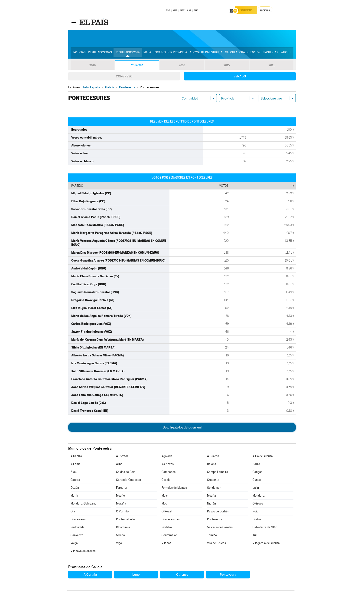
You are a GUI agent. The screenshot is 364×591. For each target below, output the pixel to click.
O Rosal (167, 512)
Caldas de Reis (126, 473)
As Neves (168, 465)
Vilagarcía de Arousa (266, 544)
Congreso (124, 77)
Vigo (119, 544)
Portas (257, 520)
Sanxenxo (77, 536)
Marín (74, 496)
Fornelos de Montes (174, 488)
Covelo (166, 480)
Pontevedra (215, 520)
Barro (256, 465)
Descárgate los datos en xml (182, 428)
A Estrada (122, 457)
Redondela (78, 528)
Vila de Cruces (216, 544)
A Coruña (90, 575)
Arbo (119, 465)
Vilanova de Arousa (83, 552)
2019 (92, 66)
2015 (227, 66)
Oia (73, 512)
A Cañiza (76, 457)
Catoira (75, 480)
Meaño (120, 496)
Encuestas (270, 54)
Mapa (147, 54)
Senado (240, 77)
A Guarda (213, 457)
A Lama (76, 465)
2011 (271, 66)
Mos (164, 504)
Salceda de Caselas (220, 528)
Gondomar (214, 488)
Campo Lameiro (218, 473)
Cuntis (257, 480)
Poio (255, 512)
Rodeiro (167, 528)
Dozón (75, 488)
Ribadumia (123, 528)
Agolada (167, 457)
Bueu (74, 473)
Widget (286, 54)
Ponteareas (78, 520)
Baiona (212, 465)
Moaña (211, 496)
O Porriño (122, 512)
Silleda (120, 536)
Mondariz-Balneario (83, 504)
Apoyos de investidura (206, 54)
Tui (255, 536)
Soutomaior (169, 536)
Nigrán (211, 504)
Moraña (121, 504)
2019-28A (137, 66)
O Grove (258, 504)
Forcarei (122, 488)
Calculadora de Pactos (243, 54)
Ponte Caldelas (126, 520)
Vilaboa (166, 544)
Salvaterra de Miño (265, 528)
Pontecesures (171, 520)
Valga (74, 544)
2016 (182, 66)
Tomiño (212, 536)
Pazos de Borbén (218, 512)
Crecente (213, 480)
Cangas (257, 473)
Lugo (136, 575)
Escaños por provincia (170, 54)
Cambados (169, 473)
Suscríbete (249, 11)
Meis (165, 496)
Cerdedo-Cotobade (128, 480)
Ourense (182, 575)
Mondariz (259, 496)
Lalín (256, 488)
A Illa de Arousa (263, 457)
